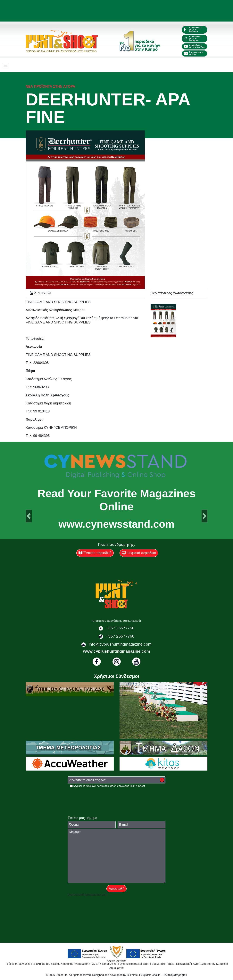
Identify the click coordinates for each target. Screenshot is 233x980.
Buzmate (132, 975)
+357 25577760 (120, 636)
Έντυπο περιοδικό (95, 553)
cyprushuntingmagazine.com (88, 895)
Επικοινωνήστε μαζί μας (194, 53)
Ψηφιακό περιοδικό (139, 553)
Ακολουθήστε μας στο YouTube (194, 46)
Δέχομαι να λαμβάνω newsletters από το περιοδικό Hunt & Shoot (109, 786)
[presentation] (97, 795)
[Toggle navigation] (5, 65)
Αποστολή (116, 889)
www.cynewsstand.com (117, 524)
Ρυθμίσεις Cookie (150, 975)
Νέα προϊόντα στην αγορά (50, 86)
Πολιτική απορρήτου (175, 975)
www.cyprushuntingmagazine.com (116, 651)
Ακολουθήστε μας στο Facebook (193, 30)
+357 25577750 (120, 628)
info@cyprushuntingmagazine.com (120, 644)
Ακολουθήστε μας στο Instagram (193, 38)
